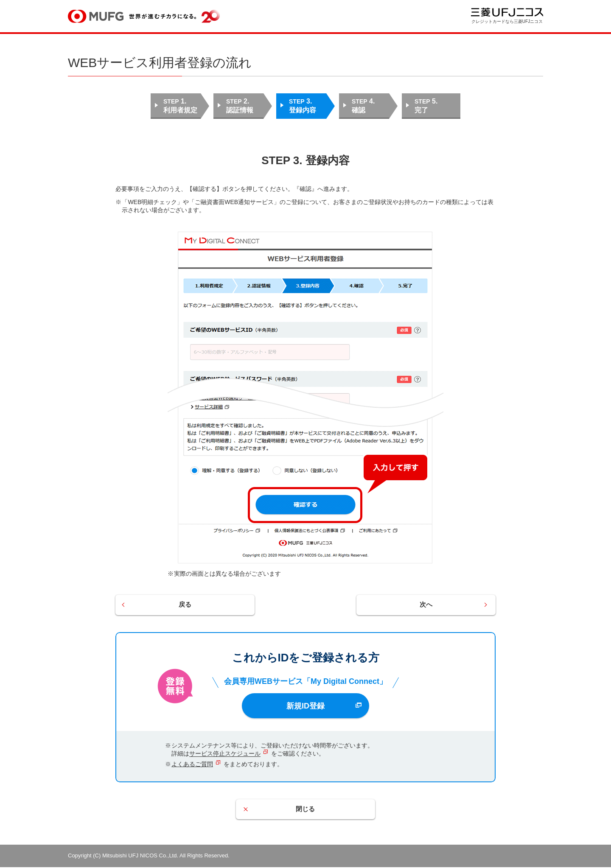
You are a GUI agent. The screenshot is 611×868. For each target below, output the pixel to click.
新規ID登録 (305, 706)
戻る (192, 605)
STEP (182, 106)
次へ (419, 605)
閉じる (305, 810)
